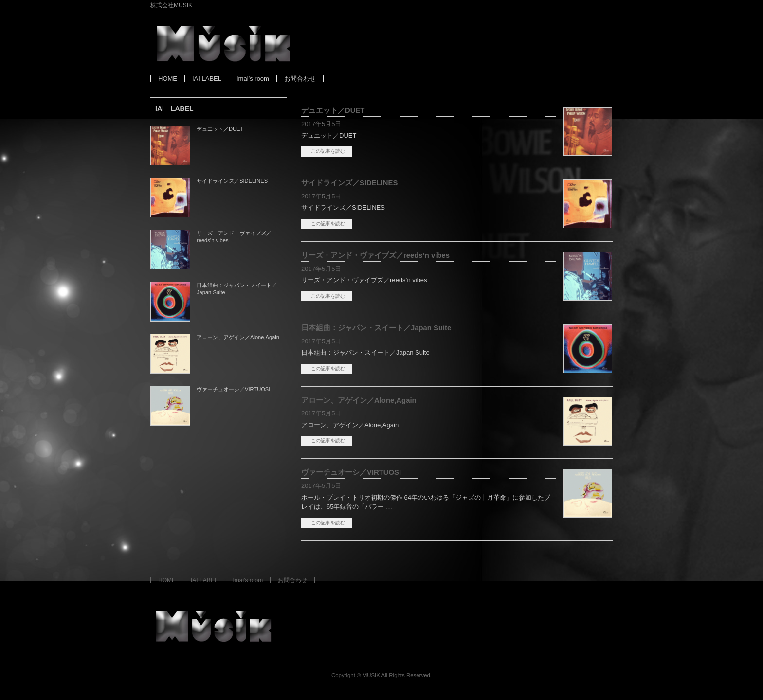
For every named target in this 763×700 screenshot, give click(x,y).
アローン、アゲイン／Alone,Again (359, 400)
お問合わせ (292, 580)
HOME (167, 580)
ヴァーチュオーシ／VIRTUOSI (351, 472)
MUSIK (371, 675)
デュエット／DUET (333, 110)
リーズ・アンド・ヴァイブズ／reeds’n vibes (375, 255)
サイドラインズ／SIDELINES (349, 183)
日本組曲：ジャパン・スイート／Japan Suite (376, 328)
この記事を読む (328, 151)
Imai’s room (248, 580)
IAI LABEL (204, 580)
